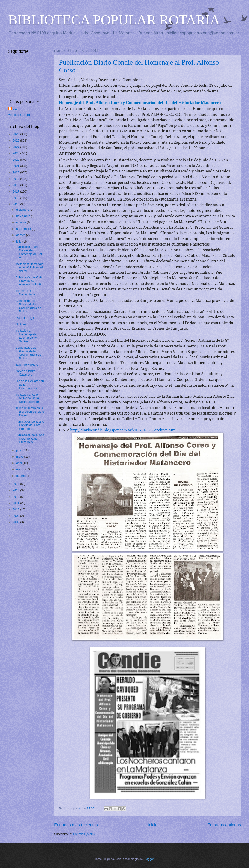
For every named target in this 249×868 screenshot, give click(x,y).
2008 (16, 522)
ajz (15, 108)
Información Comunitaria (25, 293)
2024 (16, 147)
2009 (16, 516)
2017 (16, 191)
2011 (16, 503)
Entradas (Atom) (84, 834)
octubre (22, 222)
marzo (21, 469)
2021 (16, 166)
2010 (16, 509)
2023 (16, 153)
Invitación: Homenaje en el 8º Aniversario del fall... (30, 267)
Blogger (149, 859)
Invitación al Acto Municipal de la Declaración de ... (29, 398)
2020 (16, 172)
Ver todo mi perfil (19, 115)
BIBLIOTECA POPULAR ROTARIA (114, 20)
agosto (21, 235)
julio (19, 241)
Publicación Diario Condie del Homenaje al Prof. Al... (29, 252)
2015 (16, 204)
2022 (16, 160)
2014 (16, 484)
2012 (16, 497)
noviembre (24, 216)
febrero (21, 476)
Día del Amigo (25, 318)
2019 (16, 179)
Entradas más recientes (76, 825)
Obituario (21, 324)
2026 (16, 134)
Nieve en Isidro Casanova (25, 373)
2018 (16, 185)
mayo (20, 457)
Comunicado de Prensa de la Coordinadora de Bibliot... (28, 306)
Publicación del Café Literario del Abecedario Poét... (29, 281)
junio (20, 450)
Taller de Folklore (27, 365)
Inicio (153, 825)
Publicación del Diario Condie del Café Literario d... (30, 425)
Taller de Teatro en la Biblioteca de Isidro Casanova (30, 412)
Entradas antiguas (224, 825)
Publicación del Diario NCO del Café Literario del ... (30, 438)
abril (19, 463)
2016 (16, 198)
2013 (16, 490)
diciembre (23, 210)
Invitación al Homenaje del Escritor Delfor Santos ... (27, 336)
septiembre (24, 229)
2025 (16, 141)
